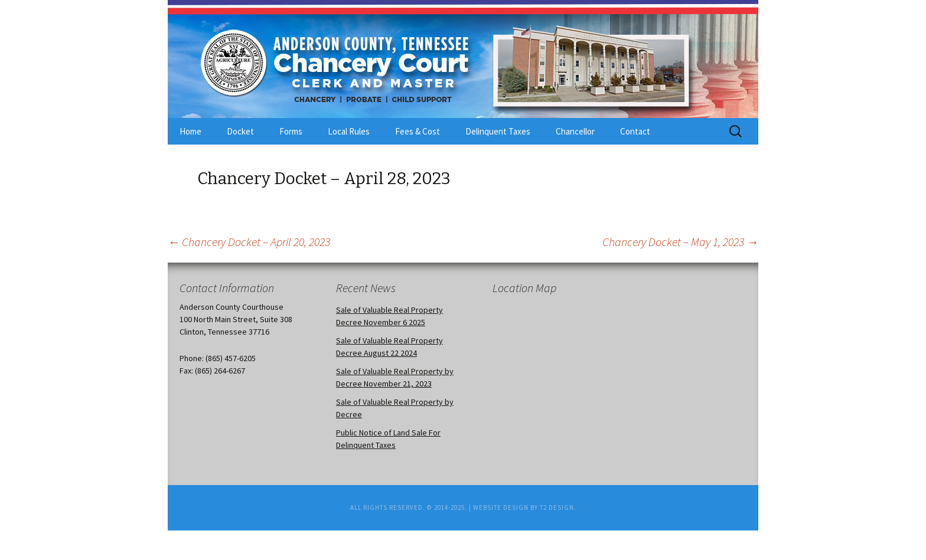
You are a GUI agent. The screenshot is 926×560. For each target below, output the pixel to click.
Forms (291, 131)
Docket (240, 131)
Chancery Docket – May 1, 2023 (680, 242)
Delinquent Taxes (498, 131)
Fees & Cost (418, 131)
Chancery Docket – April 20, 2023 (249, 242)
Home (190, 131)
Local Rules (349, 131)
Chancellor (575, 131)
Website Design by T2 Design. (525, 507)
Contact (635, 131)
